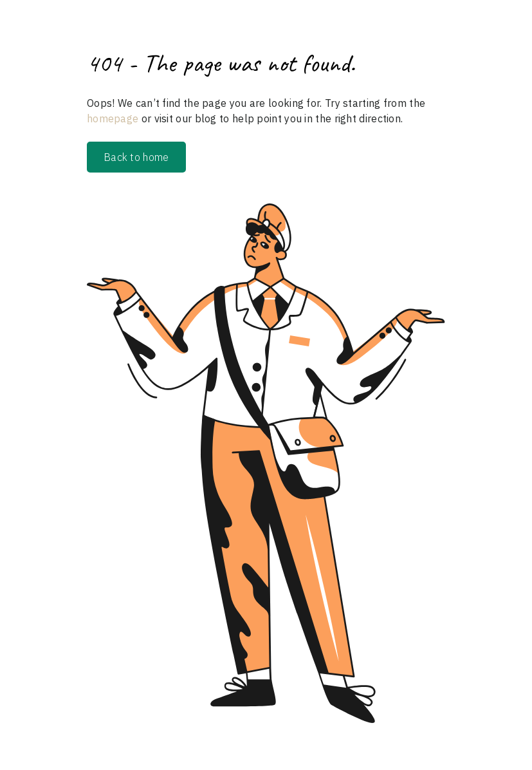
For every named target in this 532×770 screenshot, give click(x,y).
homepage (113, 118)
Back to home (136, 157)
